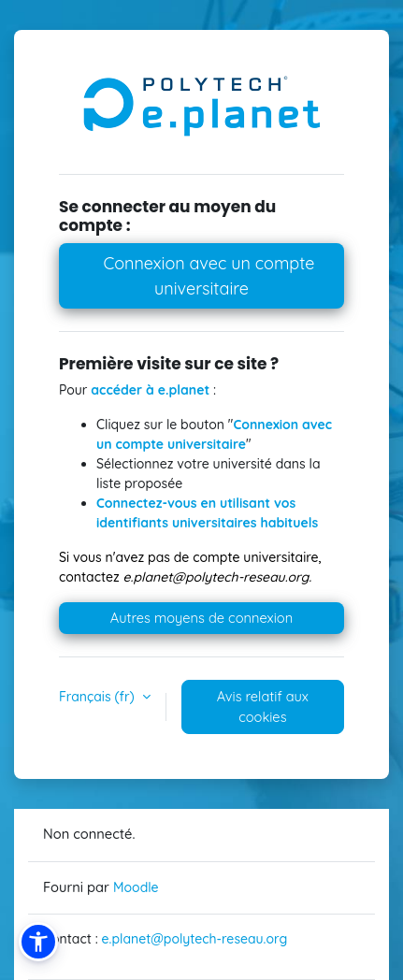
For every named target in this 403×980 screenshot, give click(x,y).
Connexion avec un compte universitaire (206, 276)
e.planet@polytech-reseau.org (195, 939)
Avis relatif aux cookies (263, 706)
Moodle (136, 887)
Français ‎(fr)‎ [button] (99, 697)
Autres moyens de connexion (201, 618)
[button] (38, 942)
